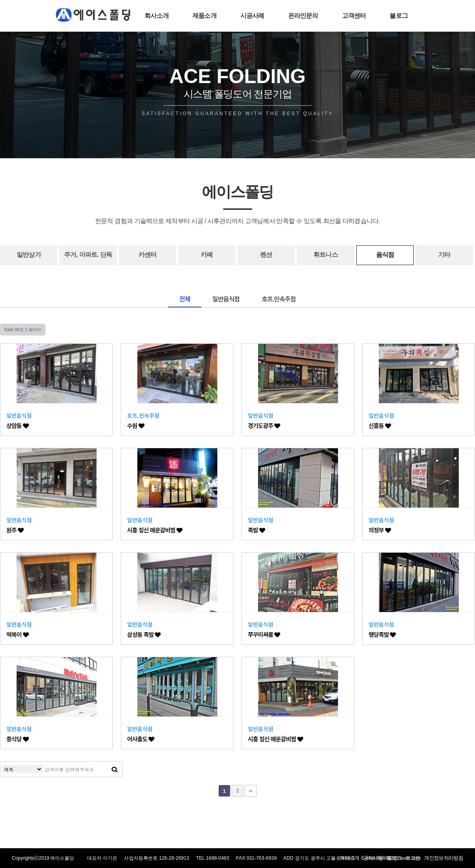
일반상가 (29, 255)
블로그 (399, 16)
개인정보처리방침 (444, 858)
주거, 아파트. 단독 (88, 255)
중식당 (17, 739)
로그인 (413, 858)
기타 (444, 255)
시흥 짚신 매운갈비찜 (155, 530)
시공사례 (252, 16)
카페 (207, 255)
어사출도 (141, 739)
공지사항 (373, 858)
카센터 (148, 255)
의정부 (380, 530)
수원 (136, 425)
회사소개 (157, 16)
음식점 (385, 255)
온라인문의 (303, 16)
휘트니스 (326, 255)
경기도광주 (264, 425)
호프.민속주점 (279, 299)
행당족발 (382, 634)
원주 (15, 530)
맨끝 (251, 791)
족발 (256, 530)
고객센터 (354, 16)
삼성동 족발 (144, 634)
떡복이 (17, 634)
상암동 (17, 425)
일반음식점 (226, 299)
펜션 (266, 255)
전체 (185, 299)
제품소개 (204, 16)
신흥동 (380, 425)
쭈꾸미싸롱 (264, 634)
